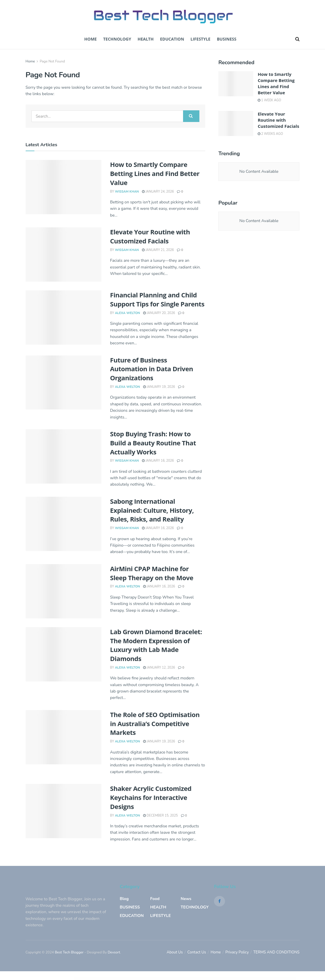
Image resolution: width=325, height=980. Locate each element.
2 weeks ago (270, 134)
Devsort (114, 952)
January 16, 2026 (158, 461)
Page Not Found (52, 61)
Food (155, 899)
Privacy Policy (237, 952)
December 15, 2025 (160, 816)
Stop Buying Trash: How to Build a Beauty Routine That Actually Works (153, 443)
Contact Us (197, 952)
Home (91, 39)
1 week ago (269, 100)
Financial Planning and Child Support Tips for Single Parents (157, 299)
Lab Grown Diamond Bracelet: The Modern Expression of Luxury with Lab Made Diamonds (156, 645)
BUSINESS (227, 39)
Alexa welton (127, 313)
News (186, 899)
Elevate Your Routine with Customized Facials (150, 236)
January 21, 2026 (158, 250)
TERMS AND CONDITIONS (276, 952)
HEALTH (158, 907)
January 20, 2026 (159, 313)
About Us (175, 952)
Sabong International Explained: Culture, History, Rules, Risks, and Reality (152, 510)
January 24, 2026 (158, 192)
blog (124, 899)
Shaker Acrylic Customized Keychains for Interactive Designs (151, 797)
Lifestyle (201, 39)
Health (146, 39)
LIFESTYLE (160, 916)
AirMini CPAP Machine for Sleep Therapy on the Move (152, 573)
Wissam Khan (127, 192)
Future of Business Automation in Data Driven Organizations (152, 369)
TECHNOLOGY (117, 39)
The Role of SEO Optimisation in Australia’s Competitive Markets (155, 723)
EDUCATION (172, 39)
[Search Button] (191, 116)
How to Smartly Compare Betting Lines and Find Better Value (155, 173)
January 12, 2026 (159, 668)
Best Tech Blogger (69, 952)
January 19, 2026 (159, 387)
